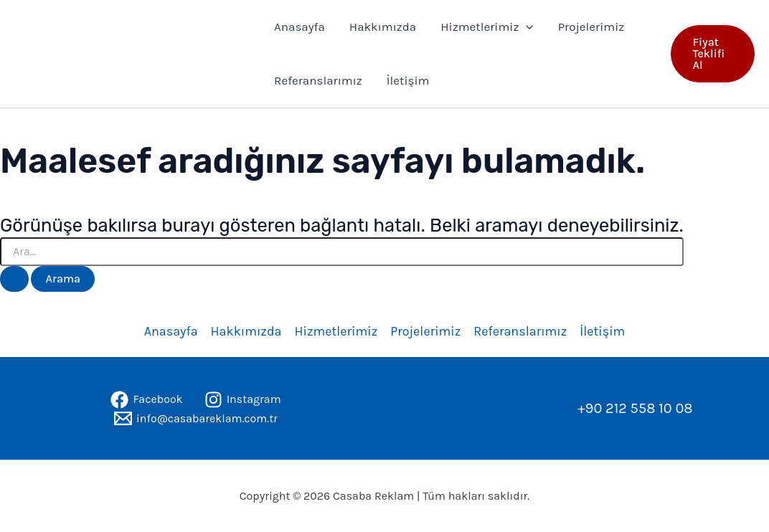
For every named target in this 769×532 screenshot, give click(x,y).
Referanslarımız (318, 80)
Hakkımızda (383, 27)
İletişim (408, 80)
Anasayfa (299, 27)
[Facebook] (146, 400)
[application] (526, 27)
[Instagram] (243, 400)
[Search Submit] (14, 279)
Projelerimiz (591, 27)
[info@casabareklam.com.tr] (196, 418)
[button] (713, 54)
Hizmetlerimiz (487, 27)
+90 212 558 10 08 (635, 408)
